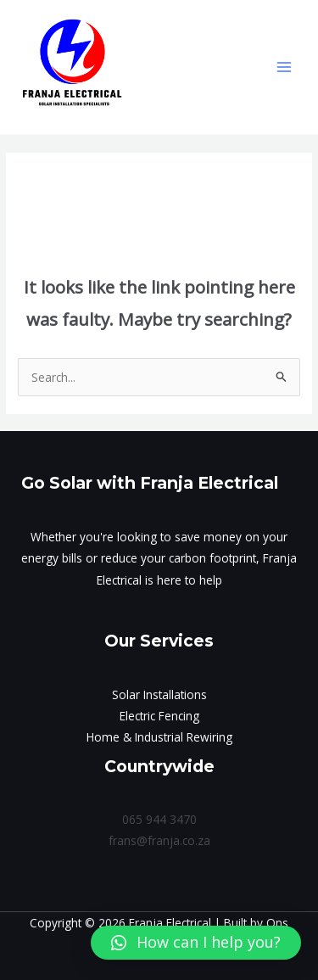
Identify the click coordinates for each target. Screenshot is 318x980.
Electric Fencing (159, 716)
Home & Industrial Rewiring (159, 737)
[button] (196, 943)
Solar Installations (159, 694)
